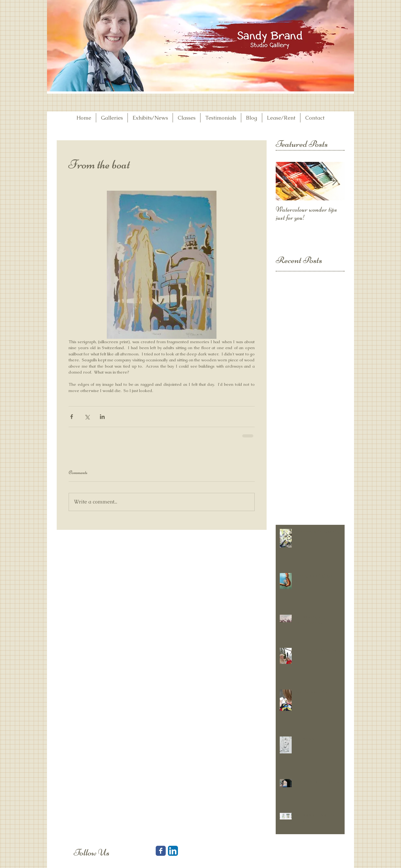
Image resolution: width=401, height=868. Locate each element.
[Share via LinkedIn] (102, 417)
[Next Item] (335, 181)
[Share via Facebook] (72, 417)
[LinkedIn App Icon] (173, 851)
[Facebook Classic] (161, 851)
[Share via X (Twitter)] (87, 417)
